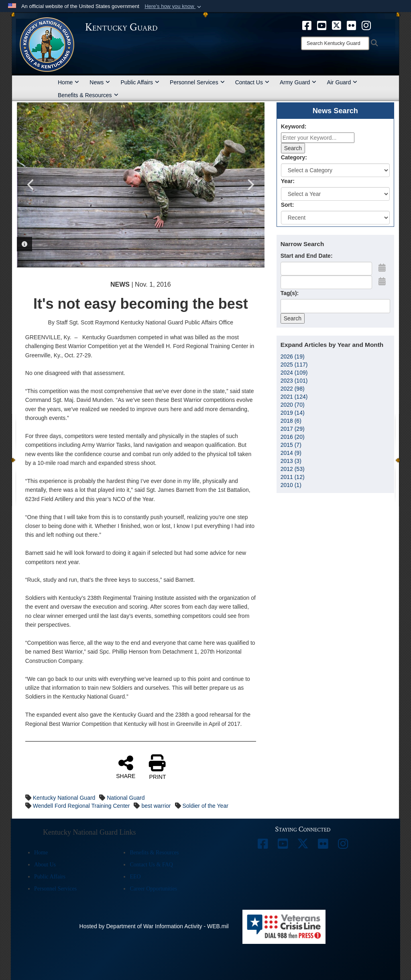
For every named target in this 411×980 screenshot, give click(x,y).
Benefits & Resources (88, 95)
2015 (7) (291, 445)
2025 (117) (294, 365)
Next (250, 185)
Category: (294, 157)
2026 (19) (293, 357)
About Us (45, 865)
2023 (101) (294, 381)
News (100, 82)
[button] (174, 6)
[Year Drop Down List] (335, 194)
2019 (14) (293, 413)
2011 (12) (293, 477)
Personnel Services (197, 82)
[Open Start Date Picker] (382, 268)
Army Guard (298, 82)
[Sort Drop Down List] (335, 218)
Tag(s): (290, 293)
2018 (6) (291, 421)
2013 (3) (291, 461)
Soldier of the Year (205, 806)
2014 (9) (291, 453)
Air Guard (342, 82)
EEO (135, 877)
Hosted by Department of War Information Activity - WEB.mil (154, 926)
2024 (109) (294, 373)
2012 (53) (293, 469)
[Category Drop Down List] (335, 170)
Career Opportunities (153, 889)
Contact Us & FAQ (151, 865)
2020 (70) (293, 405)
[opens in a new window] (307, 25)
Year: (288, 181)
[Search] (335, 43)
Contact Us (252, 82)
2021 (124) (294, 397)
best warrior (156, 806)
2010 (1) (291, 485)
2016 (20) (293, 437)
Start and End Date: (307, 256)
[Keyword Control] (318, 138)
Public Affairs (140, 82)
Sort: (288, 205)
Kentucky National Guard (64, 798)
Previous (31, 185)
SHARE (126, 767)
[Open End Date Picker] (382, 281)
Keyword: (294, 126)
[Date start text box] (326, 269)
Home (68, 82)
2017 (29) (293, 429)
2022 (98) (293, 389)
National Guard (126, 798)
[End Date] (326, 282)
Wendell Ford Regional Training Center (81, 806)
